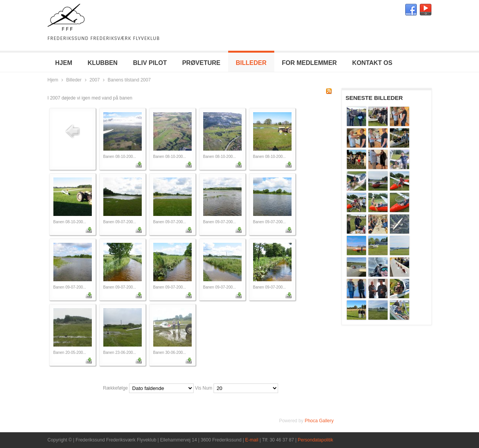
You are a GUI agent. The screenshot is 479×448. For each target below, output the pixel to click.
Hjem (53, 80)
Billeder (74, 80)
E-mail (252, 440)
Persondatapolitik (315, 440)
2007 (95, 80)
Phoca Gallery (319, 421)
